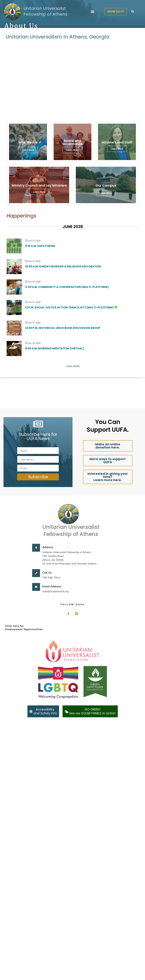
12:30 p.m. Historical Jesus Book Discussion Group (63, 328)
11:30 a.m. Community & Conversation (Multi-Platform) (67, 287)
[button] (92, 12)
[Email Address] (36, 587)
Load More (73, 366)
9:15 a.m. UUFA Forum (40, 246)
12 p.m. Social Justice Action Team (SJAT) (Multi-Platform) (69, 307)
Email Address (52, 586)
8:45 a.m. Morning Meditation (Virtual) (55, 348)
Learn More (106, 193)
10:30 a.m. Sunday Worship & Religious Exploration (63, 266)
